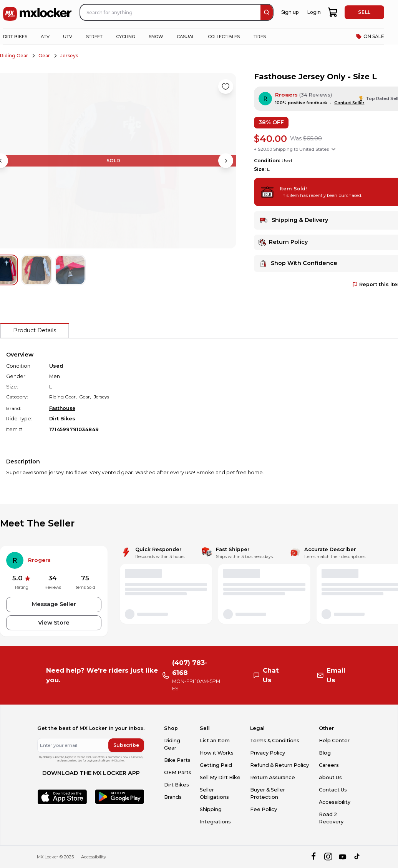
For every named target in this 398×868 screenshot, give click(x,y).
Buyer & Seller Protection (268, 793)
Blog (325, 753)
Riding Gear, (63, 397)
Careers (329, 765)
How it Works (217, 753)
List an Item (215, 741)
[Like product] (226, 87)
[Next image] (226, 161)
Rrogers (286, 95)
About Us (330, 777)
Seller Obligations (214, 793)
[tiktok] (357, 857)
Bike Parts (177, 760)
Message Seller (54, 604)
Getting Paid (216, 765)
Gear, (85, 397)
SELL (364, 12)
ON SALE (370, 37)
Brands (173, 797)
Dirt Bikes (62, 419)
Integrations (215, 822)
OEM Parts (178, 772)
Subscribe (126, 745)
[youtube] (342, 857)
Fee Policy (264, 809)
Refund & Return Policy (279, 765)
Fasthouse (62, 408)
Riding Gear (14, 56)
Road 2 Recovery (331, 818)
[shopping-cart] (333, 12)
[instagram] (328, 857)
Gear (44, 56)
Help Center (334, 741)
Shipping (211, 809)
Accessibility (335, 802)
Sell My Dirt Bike (220, 777)
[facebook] (313, 857)
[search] (267, 12)
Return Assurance (273, 777)
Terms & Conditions (275, 741)
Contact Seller (349, 103)
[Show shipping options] (333, 149)
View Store (54, 623)
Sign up (290, 12)
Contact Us (333, 790)
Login (314, 12)
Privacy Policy (268, 753)
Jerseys (69, 56)
